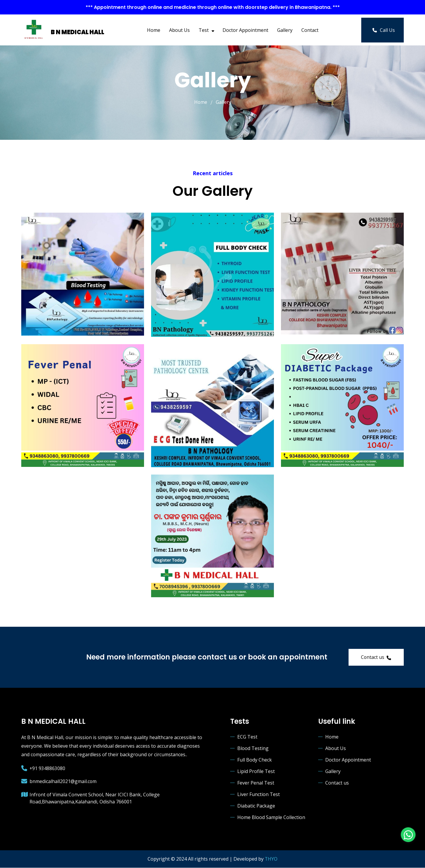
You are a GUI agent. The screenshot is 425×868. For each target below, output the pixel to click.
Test (206, 30)
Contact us (375, 657)
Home (154, 30)
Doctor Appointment (245, 30)
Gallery (285, 30)
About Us (179, 30)
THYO (271, 859)
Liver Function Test (259, 795)
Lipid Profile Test (256, 772)
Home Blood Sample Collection (271, 818)
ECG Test (247, 737)
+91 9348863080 (48, 769)
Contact (310, 30)
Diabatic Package (256, 806)
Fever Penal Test (256, 783)
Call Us (384, 30)
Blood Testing (253, 749)
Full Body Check (255, 760)
